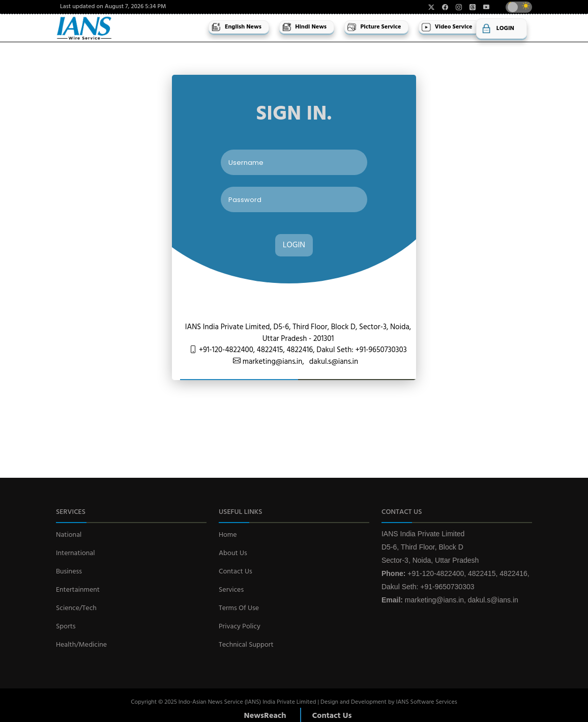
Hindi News (304, 27)
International (76, 553)
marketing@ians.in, (272, 362)
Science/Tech (76, 608)
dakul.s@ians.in (334, 362)
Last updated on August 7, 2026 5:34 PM (113, 7)
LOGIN (294, 245)
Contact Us (236, 572)
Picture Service (374, 27)
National (69, 535)
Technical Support (246, 645)
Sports (66, 627)
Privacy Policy (240, 627)
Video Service (447, 27)
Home (228, 535)
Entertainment (78, 590)
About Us (233, 553)
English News (236, 27)
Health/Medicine (81, 645)
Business (69, 572)
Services (231, 590)
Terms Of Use (239, 608)
